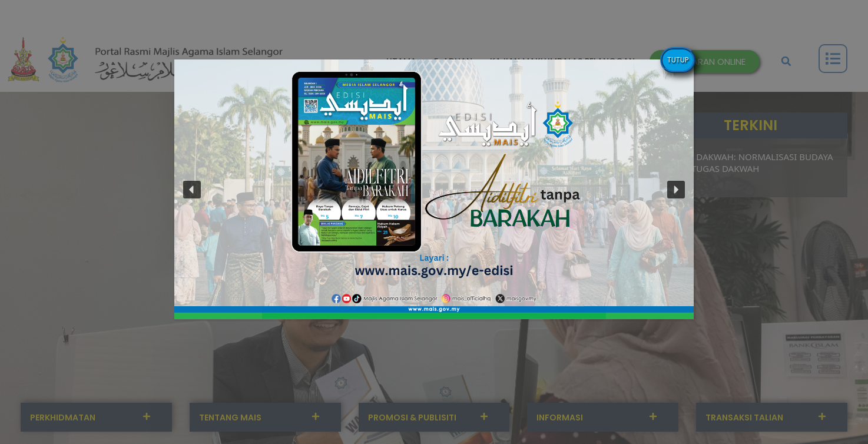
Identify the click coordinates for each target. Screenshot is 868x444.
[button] (434, 189)
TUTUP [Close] (678, 60)
